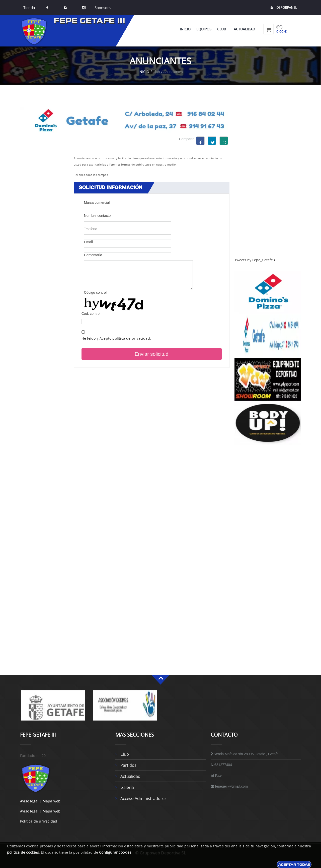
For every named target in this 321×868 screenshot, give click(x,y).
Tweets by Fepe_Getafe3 (255, 260)
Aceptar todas (294, 864)
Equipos (204, 29)
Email (88, 242)
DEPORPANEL (284, 8)
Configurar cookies (115, 852)
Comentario (93, 255)
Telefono (91, 229)
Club (223, 29)
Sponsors (102, 8)
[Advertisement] (268, 182)
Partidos (128, 765)
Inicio (185, 29)
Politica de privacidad (39, 821)
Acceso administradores (143, 798)
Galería (127, 787)
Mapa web (52, 801)
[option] (53, 708)
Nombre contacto (97, 216)
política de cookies (23, 852)
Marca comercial (97, 202)
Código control (95, 292)
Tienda (29, 8)
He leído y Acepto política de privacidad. (116, 338)
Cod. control (91, 314)
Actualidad (244, 29)
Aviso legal (29, 801)
